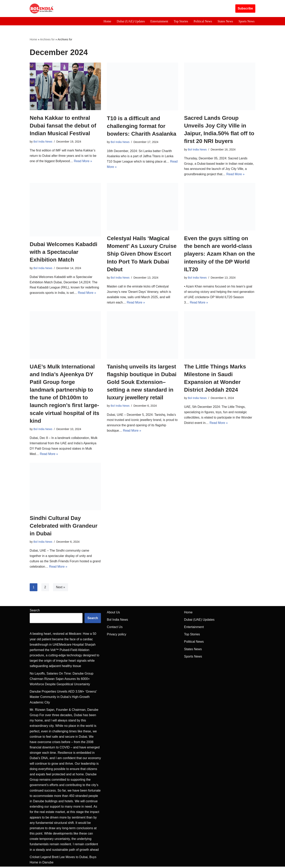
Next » (61, 589)
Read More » (83, 162)
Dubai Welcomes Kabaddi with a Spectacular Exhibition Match (64, 252)
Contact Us (115, 628)
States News (225, 21)
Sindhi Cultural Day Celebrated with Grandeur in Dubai (64, 527)
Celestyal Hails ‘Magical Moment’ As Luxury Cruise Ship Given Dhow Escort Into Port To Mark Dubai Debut (142, 254)
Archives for (47, 39)
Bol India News (43, 142)
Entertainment (159, 21)
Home (106, 21)
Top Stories (180, 21)
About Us (113, 614)
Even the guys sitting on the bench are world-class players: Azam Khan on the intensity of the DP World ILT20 (219, 254)
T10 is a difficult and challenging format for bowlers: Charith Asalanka (142, 126)
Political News (202, 21)
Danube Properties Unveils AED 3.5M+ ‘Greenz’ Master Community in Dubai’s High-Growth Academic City (63, 698)
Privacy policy (117, 636)
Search (35, 612)
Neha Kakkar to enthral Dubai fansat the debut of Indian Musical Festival (63, 126)
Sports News (247, 21)
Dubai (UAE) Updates (130, 21)
